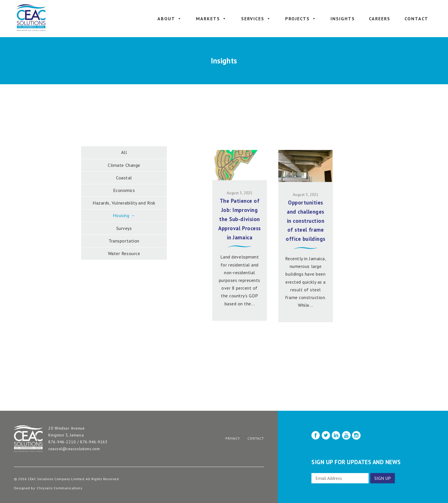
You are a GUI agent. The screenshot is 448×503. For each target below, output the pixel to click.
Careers (380, 19)
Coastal (124, 178)
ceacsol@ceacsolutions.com (74, 449)
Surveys (124, 228)
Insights (343, 19)
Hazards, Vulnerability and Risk (124, 203)
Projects (301, 19)
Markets (211, 19)
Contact (416, 19)
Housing (121, 215)
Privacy (233, 438)
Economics (124, 190)
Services (256, 19)
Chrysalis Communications (60, 488)
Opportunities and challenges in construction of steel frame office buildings (305, 221)
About (170, 19)
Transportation (124, 241)
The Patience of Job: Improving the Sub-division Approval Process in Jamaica (239, 219)
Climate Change (124, 165)
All (124, 152)
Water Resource (124, 253)
